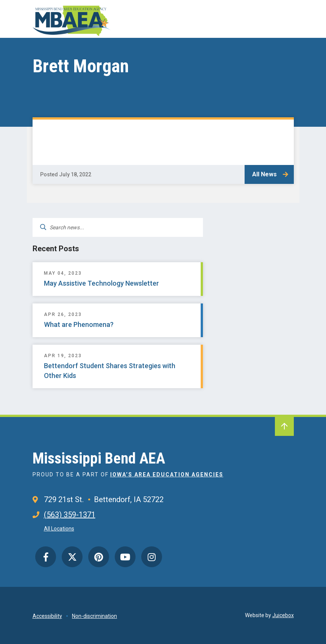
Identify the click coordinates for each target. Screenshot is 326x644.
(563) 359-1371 (70, 515)
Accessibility (47, 616)
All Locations (59, 529)
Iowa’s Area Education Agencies (167, 474)
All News (264, 174)
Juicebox (283, 615)
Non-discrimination (94, 616)
